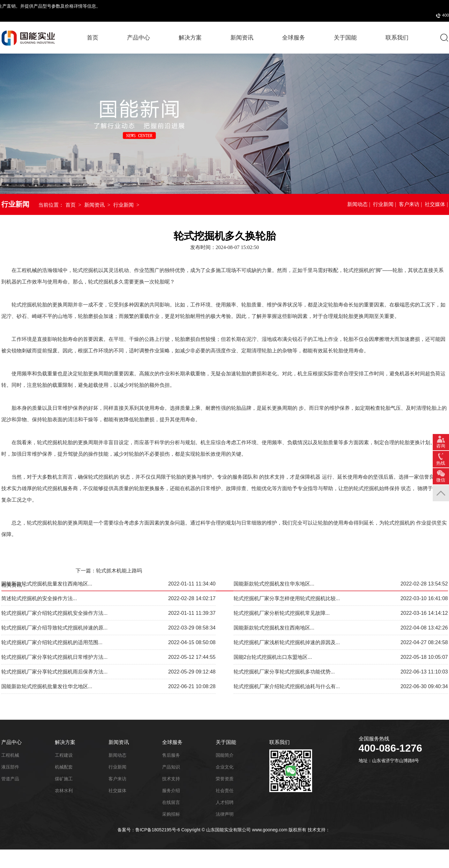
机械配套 (64, 767)
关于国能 (226, 742)
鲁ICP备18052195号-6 (158, 829)
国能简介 (225, 755)
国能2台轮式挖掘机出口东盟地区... (273, 630)
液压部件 (10, 767)
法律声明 (225, 814)
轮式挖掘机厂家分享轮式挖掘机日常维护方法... (54, 630)
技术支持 (171, 779)
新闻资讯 (94, 205)
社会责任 (225, 791)
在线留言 (171, 802)
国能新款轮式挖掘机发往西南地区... (274, 601)
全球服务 (172, 742)
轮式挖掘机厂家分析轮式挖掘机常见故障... (282, 586)
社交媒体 (435, 205)
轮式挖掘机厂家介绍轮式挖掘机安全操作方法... (54, 586)
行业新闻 (123, 205)
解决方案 (65, 742)
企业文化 (225, 767)
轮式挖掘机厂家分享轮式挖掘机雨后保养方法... (54, 645)
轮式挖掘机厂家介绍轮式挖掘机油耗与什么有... (287, 659)
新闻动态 (357, 205)
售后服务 (171, 755)
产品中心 (138, 38)
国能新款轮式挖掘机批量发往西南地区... (47, 557)
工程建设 (64, 755)
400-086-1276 (347, 15)
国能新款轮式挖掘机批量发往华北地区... (47, 659)
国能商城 (379, 15)
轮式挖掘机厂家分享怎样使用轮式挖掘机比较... (287, 571)
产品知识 (171, 767)
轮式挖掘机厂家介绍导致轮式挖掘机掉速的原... (54, 601)
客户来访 (409, 205)
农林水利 (64, 791)
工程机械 (10, 755)
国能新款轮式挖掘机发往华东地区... (274, 557)
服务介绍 (171, 791)
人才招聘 (225, 802)
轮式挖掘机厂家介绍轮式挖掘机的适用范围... (52, 615)
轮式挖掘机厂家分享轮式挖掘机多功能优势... (284, 645)
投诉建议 (427, 15)
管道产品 (10, 779)
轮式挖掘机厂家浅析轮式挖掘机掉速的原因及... (287, 615)
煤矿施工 (64, 779)
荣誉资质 (225, 779)
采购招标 (403, 15)
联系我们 (280, 742)
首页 (93, 38)
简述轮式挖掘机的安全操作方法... (39, 571)
